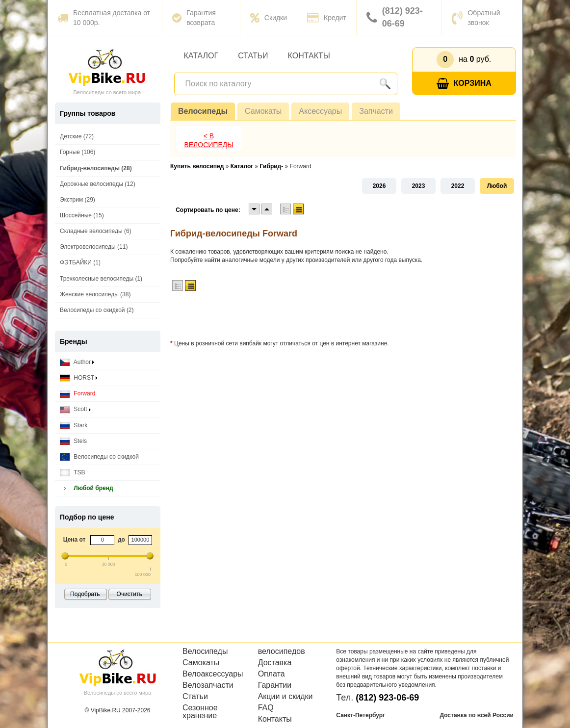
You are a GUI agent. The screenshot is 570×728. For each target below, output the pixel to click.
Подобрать (85, 594)
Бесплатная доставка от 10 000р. (104, 18)
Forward (78, 394)
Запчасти (376, 111)
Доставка (275, 663)
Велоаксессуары (213, 674)
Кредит (327, 18)
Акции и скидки (285, 697)
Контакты (309, 56)
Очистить (130, 594)
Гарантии (275, 685)
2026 (379, 186)
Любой (497, 186)
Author (77, 362)
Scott (75, 409)
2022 (458, 186)
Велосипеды (203, 111)
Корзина (464, 84)
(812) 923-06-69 (395, 17)
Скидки (269, 18)
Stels (73, 441)
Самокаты (263, 111)
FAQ (266, 708)
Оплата (272, 674)
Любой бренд (87, 488)
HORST (79, 378)
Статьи (253, 56)
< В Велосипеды (208, 140)
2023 (419, 186)
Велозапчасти (208, 685)
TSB (72, 473)
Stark (74, 426)
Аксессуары (320, 111)
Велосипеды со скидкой (99, 457)
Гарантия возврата (194, 18)
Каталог (201, 56)
